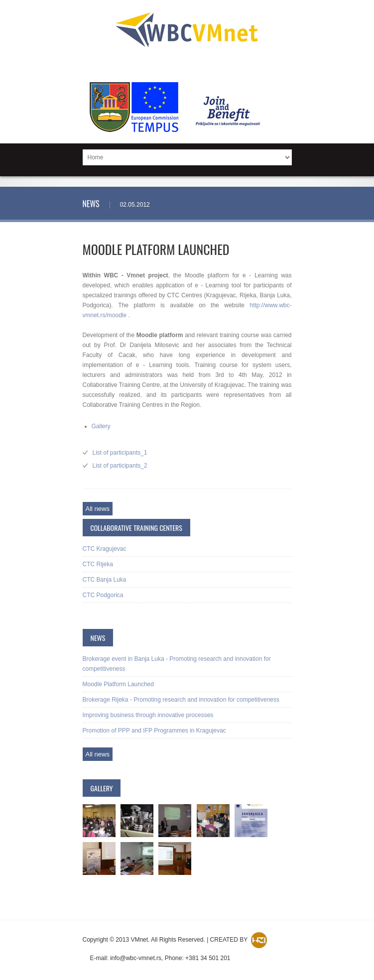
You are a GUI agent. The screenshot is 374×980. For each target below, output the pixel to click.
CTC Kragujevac (105, 549)
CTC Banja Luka (105, 580)
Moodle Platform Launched (118, 684)
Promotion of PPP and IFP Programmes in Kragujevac (154, 731)
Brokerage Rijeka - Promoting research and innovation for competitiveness (181, 700)
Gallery (101, 426)
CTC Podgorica (103, 595)
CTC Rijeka (98, 564)
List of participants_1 (120, 453)
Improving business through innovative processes (148, 715)
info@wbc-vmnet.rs (136, 958)
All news (98, 509)
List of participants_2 (120, 466)
